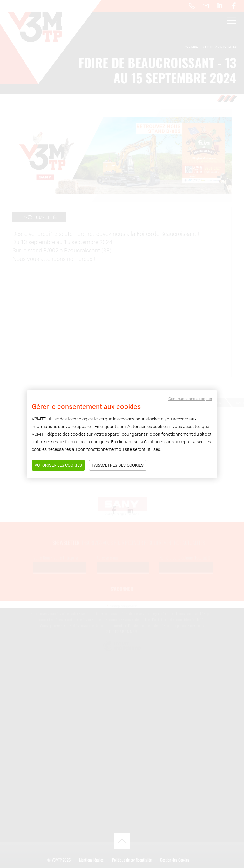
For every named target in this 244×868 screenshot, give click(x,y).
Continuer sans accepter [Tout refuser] (190, 399)
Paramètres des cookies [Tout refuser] (118, 465)
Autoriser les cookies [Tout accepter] (58, 465)
